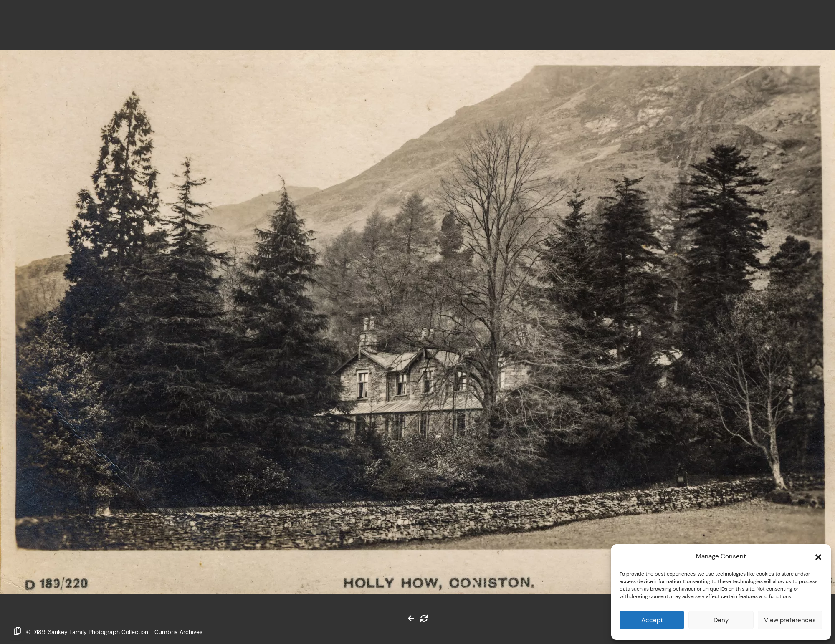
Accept (652, 620)
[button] (818, 556)
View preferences (790, 620)
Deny (721, 620)
